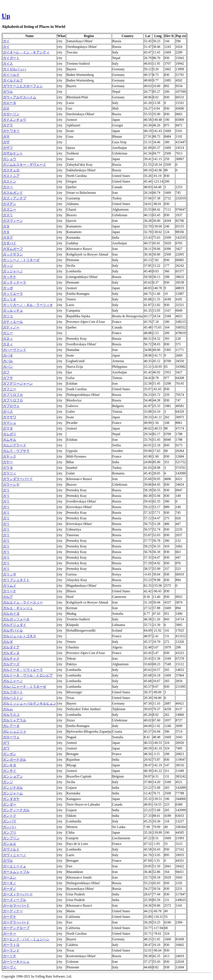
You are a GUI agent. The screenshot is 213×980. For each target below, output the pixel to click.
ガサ (6, 136)
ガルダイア (11, 647)
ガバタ (8, 355)
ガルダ (8, 642)
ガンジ (8, 782)
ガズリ (8, 215)
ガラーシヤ (11, 484)
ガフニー (10, 389)
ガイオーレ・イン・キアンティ (26, 52)
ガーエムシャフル (16, 872)
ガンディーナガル (16, 810)
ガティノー (11, 327)
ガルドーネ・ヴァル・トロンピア (28, 675)
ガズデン (10, 204)
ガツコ (8, 316)
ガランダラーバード (18, 479)
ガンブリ (10, 833)
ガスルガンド (13, 193)
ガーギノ (10, 883)
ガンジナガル (13, 788)
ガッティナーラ (15, 282)
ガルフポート (13, 692)
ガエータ (10, 103)
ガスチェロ (11, 170)
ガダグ (8, 238)
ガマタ (8, 428)
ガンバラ (10, 821)
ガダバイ (10, 243)
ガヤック (10, 456)
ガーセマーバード (16, 905)
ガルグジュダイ (15, 625)
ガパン (8, 367)
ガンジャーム (13, 793)
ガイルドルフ (13, 80)
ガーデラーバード (16, 922)
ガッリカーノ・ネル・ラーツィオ (28, 305)
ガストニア (11, 176)
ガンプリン (11, 838)
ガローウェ (11, 737)
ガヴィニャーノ (15, 855)
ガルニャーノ (13, 681)
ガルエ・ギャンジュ (18, 608)
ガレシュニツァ (15, 731)
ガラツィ (10, 473)
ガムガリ (10, 434)
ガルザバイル (13, 630)
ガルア (8, 597)
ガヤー (8, 462)
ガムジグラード (15, 445)
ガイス (8, 64)
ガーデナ (10, 917)
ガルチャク (11, 658)
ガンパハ (10, 827)
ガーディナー (13, 911)
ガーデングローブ (16, 928)
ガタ (6, 226)
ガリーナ (10, 591)
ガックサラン (13, 254)
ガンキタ (10, 765)
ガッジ (8, 266)
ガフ (6, 372)
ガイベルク (11, 75)
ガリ (6, 490)
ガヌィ (8, 339)
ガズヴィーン (13, 221)
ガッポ (8, 288)
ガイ (6, 41)
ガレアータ (11, 726)
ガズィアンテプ (15, 198)
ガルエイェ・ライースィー (23, 602)
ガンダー (10, 804)
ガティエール (13, 322)
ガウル (8, 92)
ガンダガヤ (11, 799)
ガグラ (8, 125)
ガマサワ (10, 417)
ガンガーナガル (15, 760)
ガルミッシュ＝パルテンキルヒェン (30, 703)
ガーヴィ (10, 967)
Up (6, 16)
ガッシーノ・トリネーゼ (21, 260)
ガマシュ (10, 423)
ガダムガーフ (13, 249)
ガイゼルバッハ (15, 69)
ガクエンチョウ (15, 120)
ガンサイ (10, 771)
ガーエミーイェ (15, 866)
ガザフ (8, 148)
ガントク (10, 816)
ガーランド (11, 950)
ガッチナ (10, 277)
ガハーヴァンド (15, 350)
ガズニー (10, 209)
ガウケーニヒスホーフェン (23, 86)
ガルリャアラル (15, 720)
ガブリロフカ (13, 395)
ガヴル (8, 861)
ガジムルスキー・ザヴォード (25, 165)
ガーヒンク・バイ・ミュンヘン (26, 939)
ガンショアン (13, 776)
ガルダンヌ (11, 653)
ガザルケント (13, 153)
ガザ (6, 142)
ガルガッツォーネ (16, 619)
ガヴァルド (11, 849)
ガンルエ (10, 844)
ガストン (10, 181)
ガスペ (8, 187)
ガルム (8, 709)
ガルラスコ (11, 715)
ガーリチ (10, 956)
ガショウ (10, 159)
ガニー (8, 333)
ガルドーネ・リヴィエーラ (23, 670)
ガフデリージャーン (18, 383)
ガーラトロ (11, 945)
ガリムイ (10, 586)
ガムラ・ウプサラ (16, 451)
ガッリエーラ (13, 294)
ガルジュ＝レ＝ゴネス (20, 636)
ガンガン (10, 754)
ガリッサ (10, 574)
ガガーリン (11, 114)
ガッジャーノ (13, 271)
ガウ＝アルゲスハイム (20, 97)
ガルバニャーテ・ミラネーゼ (25, 687)
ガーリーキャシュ (16, 962)
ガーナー (10, 934)
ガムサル (10, 440)
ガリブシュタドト (16, 580)
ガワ (6, 743)
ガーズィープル (15, 900)
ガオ (6, 108)
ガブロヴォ (11, 406)
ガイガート (11, 58)
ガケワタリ (11, 131)
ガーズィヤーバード (18, 894)
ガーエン (10, 877)
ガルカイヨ (11, 614)
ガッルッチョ (13, 310)
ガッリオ (10, 299)
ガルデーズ (11, 664)
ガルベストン (13, 698)
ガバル (8, 361)
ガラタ (8, 468)
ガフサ (8, 378)
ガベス (8, 412)
